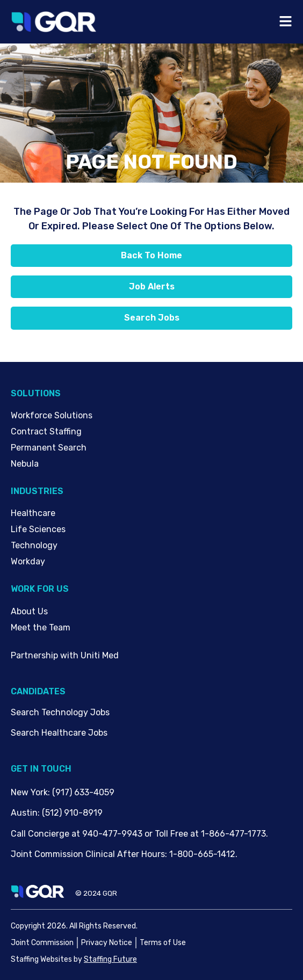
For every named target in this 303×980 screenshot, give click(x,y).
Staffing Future (110, 959)
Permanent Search (49, 448)
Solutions (36, 393)
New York (29, 792)
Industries (37, 491)
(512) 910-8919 (72, 813)
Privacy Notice (107, 943)
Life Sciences (38, 529)
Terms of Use (163, 943)
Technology (34, 545)
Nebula (25, 464)
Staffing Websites (41, 959)
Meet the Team (41, 627)
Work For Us (40, 589)
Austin (24, 813)
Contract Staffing (46, 431)
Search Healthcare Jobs (59, 733)
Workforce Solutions (52, 415)
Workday (28, 561)
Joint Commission (42, 943)
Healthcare (33, 513)
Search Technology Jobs (60, 712)
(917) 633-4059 (83, 792)
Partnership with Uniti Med (65, 655)
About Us (29, 611)
